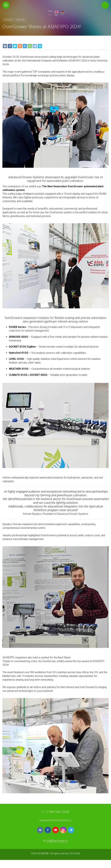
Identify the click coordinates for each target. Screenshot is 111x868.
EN (56, 15)
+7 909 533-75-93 (57, 812)
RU (50, 15)
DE (62, 15)
